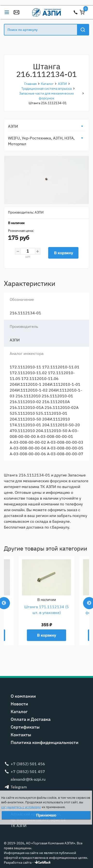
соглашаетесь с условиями (21, 807)
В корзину (63, 253)
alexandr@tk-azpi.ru (16, 12)
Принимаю (46, 815)
